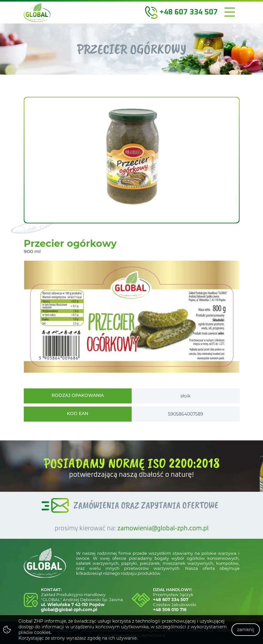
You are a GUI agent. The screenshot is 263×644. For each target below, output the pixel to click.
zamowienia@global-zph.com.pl (163, 529)
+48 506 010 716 (170, 610)
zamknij (246, 630)
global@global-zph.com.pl (69, 610)
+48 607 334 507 (171, 600)
